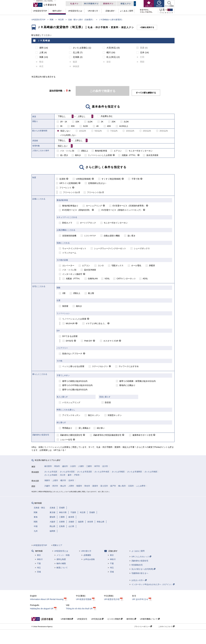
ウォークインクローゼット (74, 248)
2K (102, 122)
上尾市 (55, 480)
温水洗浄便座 (152, 155)
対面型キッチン (115, 415)
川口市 (63, 475)
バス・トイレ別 (67, 151)
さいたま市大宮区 (67, 472)
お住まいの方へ (139, 580)
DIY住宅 (69, 341)
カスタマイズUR (111, 341)
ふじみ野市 (141, 486)
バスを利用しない (68, 135)
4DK (109, 126)
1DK (77, 122)
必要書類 (87, 555)
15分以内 (147, 131)
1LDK (90, 122)
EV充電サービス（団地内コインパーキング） (122, 210)
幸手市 (97, 466)
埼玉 (39, 568)
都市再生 (131, 619)
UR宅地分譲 (97, 619)
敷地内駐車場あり (70, 206)
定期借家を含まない (97, 183)
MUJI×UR (70, 323)
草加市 (57, 466)
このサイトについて (166, 627)
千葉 (39, 563)
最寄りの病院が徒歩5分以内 (75, 381)
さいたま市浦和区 (135, 472)
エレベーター (68, 265)
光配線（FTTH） (129, 155)
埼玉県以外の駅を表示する (43, 77)
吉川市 (105, 466)
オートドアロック (88, 223)
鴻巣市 (47, 480)
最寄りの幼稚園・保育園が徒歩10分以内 (137, 381)
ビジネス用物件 (115, 619)
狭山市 (63, 486)
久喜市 (73, 466)
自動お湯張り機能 (112, 236)
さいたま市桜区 (118, 472)
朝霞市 (79, 486)
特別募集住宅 (137, 565)
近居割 (62, 179)
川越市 (47, 486)
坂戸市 (113, 486)
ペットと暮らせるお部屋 (73, 366)
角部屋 (65, 306)
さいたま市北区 (51, 472)
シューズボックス (142, 248)
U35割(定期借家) (83, 179)
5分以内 (98, 131)
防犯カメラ (67, 223)
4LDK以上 (124, 126)
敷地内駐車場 (101, 151)
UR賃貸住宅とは (61, 551)
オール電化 (136, 265)
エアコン (118, 151)
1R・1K (64, 122)
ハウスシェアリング (71, 402)
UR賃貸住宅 (82, 619)
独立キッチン (94, 415)
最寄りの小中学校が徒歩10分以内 (77, 385)
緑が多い (101, 428)
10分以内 (130, 131)
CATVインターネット (126, 279)
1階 (64, 293)
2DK (114, 122)
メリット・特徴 (63, 555)
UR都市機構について (150, 619)
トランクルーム (69, 253)
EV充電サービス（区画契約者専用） (129, 206)
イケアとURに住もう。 (96, 323)
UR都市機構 (67, 619)
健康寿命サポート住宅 (142, 435)
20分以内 (164, 131)
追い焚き (64, 155)
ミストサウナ (90, 236)
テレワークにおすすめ (129, 366)
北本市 (71, 480)
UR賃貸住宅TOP (38, 20)
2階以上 (85, 151)
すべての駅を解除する (146, 93)
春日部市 (48, 466)
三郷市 (89, 466)
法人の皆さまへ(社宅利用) (143, 569)
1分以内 (83, 131)
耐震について (62, 568)
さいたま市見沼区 (85, 472)
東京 (39, 555)
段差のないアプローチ (72, 354)
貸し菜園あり (85, 428)
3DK (73, 126)
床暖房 (152, 265)
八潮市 (81, 466)
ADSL (145, 279)
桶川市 (63, 480)
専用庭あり (67, 428)
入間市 (71, 486)
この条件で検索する (103, 91)
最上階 (91, 293)
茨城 (39, 572)
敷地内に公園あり (127, 385)
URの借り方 (86, 551)
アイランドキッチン (71, 415)
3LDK (85, 126)
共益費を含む (107, 116)
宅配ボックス (117, 265)
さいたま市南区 (151, 472)
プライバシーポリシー (143, 627)
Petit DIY (88, 341)
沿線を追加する (148, 27)
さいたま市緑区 (51, 475)
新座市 (95, 486)
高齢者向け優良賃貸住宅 (71, 435)
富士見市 (104, 486)
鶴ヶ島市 (122, 486)
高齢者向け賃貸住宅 (140, 561)
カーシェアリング (94, 206)
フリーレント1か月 (72, 192)
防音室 (108, 402)
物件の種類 (61, 563)
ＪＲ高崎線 (44, 41)
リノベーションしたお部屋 (100, 155)
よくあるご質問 (138, 551)
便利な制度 (61, 559)
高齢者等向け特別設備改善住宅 (107, 435)
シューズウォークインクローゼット (110, 248)
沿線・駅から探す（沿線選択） (81, 20)
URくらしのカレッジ (141, 557)
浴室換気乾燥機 (69, 236)
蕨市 (70, 475)
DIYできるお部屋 (70, 336)
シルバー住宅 (66, 440)
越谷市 (65, 466)
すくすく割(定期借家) (111, 179)
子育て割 (135, 179)
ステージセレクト (100, 366)
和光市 (87, 486)
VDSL (107, 279)
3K (61, 126)
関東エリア (58, 545)
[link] (114, 155)
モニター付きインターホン (141, 151)
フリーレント (65, 188)
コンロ (101, 265)
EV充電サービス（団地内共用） (77, 210)
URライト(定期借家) (69, 183)
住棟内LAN (93, 279)
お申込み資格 (89, 559)
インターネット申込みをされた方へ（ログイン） (153, 584)
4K (97, 126)
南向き (78, 155)
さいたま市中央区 (102, 472)
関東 (52, 20)
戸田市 (77, 475)
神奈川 (40, 559)
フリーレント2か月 (96, 192)
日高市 (131, 486)
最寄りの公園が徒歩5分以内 (75, 390)
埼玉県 (61, 20)
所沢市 (55, 486)
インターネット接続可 (72, 274)
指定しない (65, 131)
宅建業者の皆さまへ (140, 573)
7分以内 (114, 131)
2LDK (126, 122)
